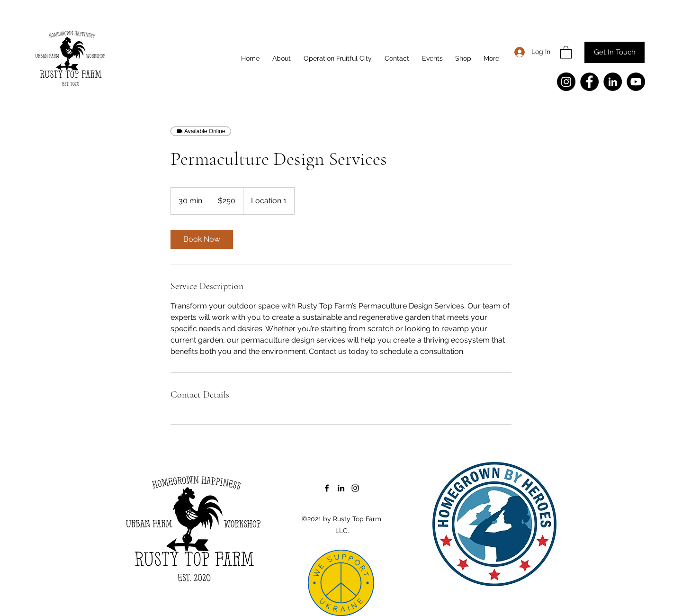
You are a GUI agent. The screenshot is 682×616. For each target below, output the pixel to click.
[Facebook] (589, 82)
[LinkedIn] (613, 82)
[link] (202, 239)
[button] (566, 52)
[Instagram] (566, 82)
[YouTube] (636, 82)
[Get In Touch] (615, 52)
